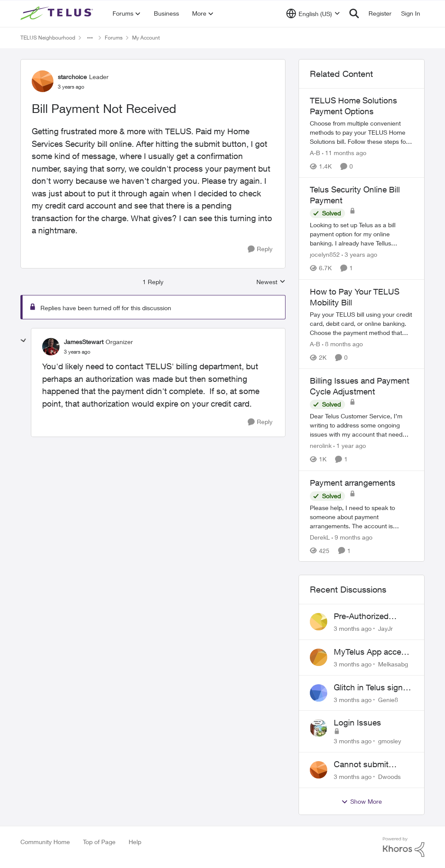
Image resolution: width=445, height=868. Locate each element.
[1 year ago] (350, 446)
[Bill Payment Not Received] (77, 352)
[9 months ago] (352, 537)
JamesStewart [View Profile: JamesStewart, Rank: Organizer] (84, 342)
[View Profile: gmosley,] (319, 728)
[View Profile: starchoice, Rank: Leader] (43, 81)
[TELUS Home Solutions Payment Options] (362, 132)
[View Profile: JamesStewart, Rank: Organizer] (51, 347)
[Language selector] (313, 13)
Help (135, 842)
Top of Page (99, 842)
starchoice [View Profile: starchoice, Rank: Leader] (72, 77)
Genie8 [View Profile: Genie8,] (388, 699)
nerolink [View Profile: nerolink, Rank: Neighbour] (321, 446)
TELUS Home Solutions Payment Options (354, 106)
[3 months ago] (353, 628)
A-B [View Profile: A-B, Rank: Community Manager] (315, 153)
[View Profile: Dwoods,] (319, 770)
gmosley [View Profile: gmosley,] (390, 741)
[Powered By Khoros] (404, 847)
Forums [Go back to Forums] (114, 38)
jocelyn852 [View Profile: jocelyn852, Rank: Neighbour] (325, 255)
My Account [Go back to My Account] (146, 38)
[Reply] (260, 249)
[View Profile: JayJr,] (319, 622)
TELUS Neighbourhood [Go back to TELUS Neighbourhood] (48, 38)
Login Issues (357, 722)
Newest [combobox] (271, 282)
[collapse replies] (23, 341)
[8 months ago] (342, 344)
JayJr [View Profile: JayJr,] (385, 628)
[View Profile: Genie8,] (319, 693)
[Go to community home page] (58, 13)
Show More (362, 802)
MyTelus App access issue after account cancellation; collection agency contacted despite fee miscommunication (374, 652)
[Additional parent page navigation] (90, 38)
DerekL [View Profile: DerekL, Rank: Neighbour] (320, 537)
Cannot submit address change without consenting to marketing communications (369, 765)
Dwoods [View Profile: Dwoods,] (389, 777)
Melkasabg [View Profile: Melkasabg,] (393, 664)
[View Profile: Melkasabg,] (319, 657)
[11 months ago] (344, 153)
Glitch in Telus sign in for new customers (373, 688)
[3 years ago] (359, 255)
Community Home (45, 842)
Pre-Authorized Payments (361, 616)
